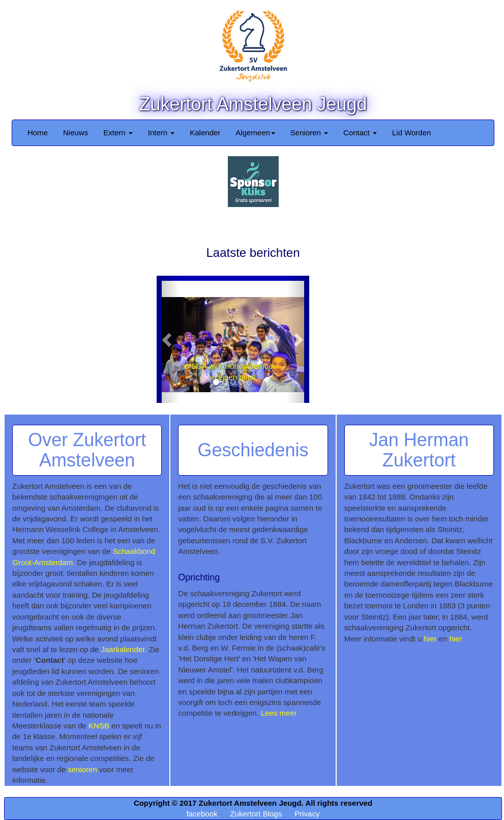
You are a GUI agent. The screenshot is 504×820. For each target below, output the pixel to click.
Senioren (309, 133)
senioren (82, 769)
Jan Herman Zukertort (419, 450)
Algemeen (255, 133)
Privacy (307, 814)
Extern (118, 133)
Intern (161, 133)
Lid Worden (411, 133)
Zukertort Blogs (256, 814)
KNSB (99, 726)
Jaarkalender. (124, 649)
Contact (360, 133)
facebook (202, 814)
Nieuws (76, 133)
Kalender (205, 133)
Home (38, 133)
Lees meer (279, 713)
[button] (168, 339)
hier (430, 639)
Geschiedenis (253, 450)
